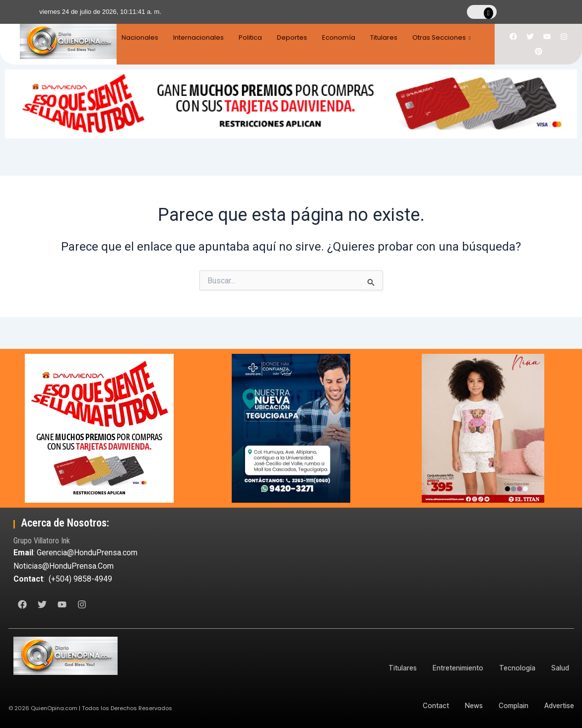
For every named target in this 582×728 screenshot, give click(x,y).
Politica (254, 37)
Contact (430, 705)
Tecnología (515, 668)
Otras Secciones (453, 37)
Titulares (394, 37)
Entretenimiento (454, 668)
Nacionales (140, 37)
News (469, 705)
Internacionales (200, 37)
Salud (560, 668)
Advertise (558, 705)
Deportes (298, 37)
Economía (347, 37)
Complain (511, 705)
